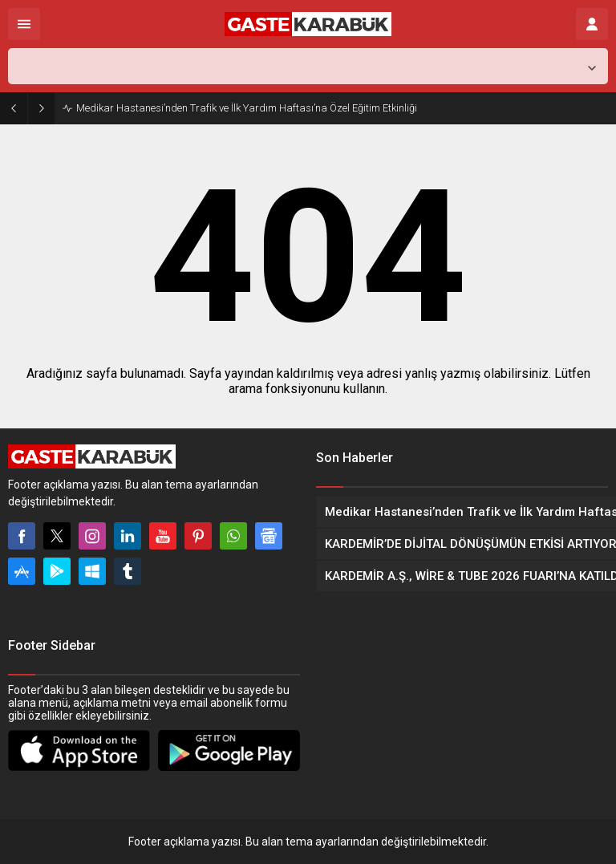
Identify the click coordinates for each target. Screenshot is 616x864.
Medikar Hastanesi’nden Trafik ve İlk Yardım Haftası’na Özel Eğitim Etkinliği (247, 108)
